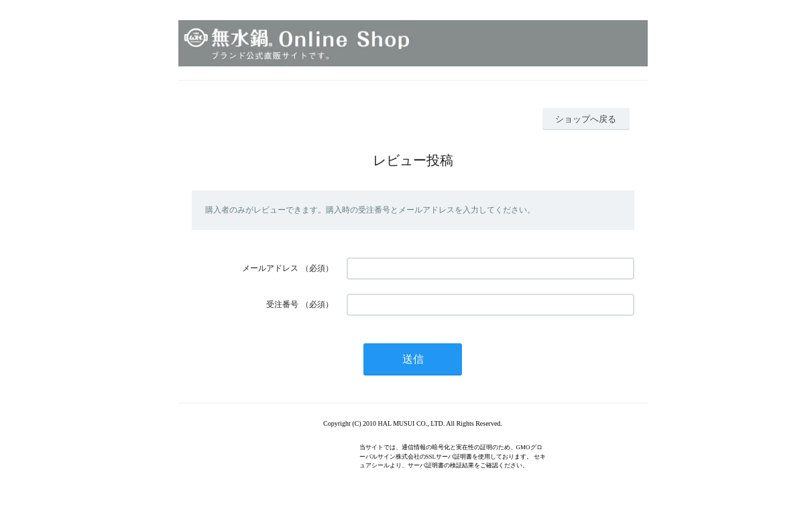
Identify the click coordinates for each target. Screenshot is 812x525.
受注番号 (282, 304)
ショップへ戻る (586, 119)
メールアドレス (270, 268)
